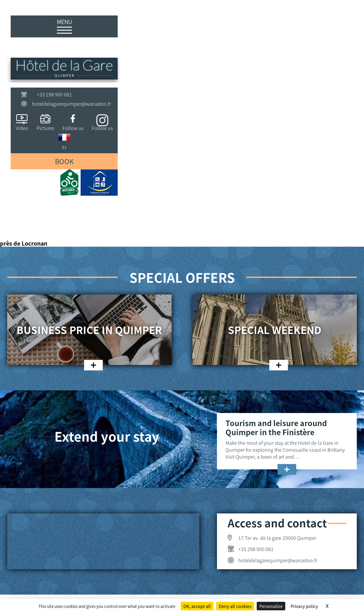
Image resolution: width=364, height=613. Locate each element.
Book (64, 161)
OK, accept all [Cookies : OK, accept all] (197, 606)
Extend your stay (107, 436)
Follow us (73, 128)
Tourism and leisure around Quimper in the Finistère (276, 427)
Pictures (45, 128)
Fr (64, 147)
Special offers (182, 277)
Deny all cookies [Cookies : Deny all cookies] (235, 606)
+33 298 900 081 (54, 94)
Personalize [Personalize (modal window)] (271, 606)
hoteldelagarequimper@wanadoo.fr (71, 104)
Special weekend (275, 330)
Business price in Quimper (89, 330)
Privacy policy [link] (304, 606)
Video (22, 128)
